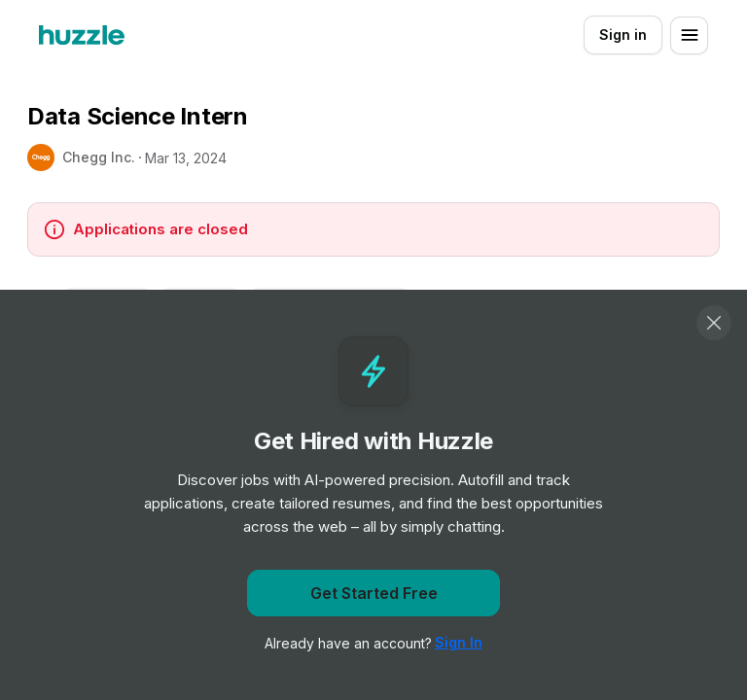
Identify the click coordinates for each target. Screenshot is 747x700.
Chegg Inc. (99, 157)
